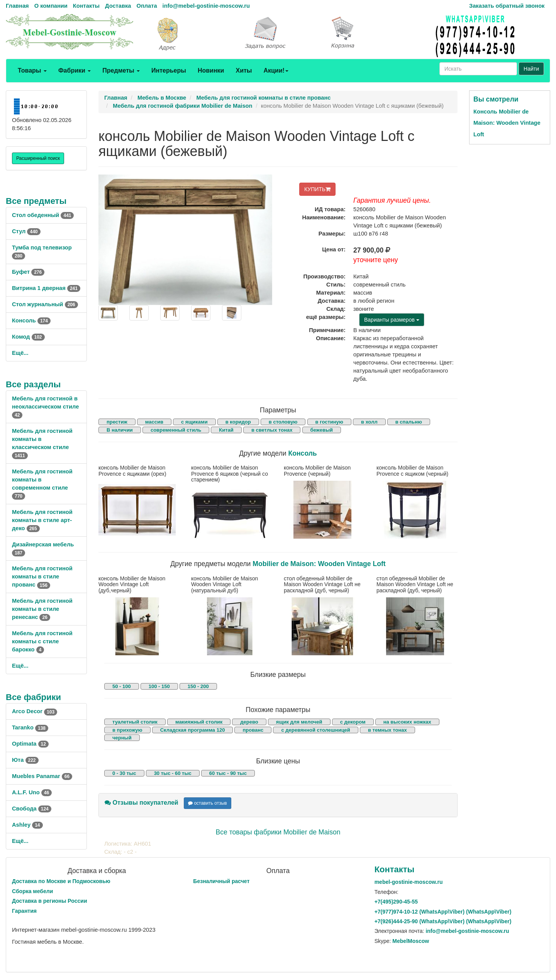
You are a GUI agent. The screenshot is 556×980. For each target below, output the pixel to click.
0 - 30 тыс (124, 773)
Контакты (86, 6)
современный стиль (176, 430)
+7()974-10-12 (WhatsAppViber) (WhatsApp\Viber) (443, 912)
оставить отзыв (208, 803)
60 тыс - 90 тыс (228, 773)
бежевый (322, 430)
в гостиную (329, 422)
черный (122, 738)
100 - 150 (159, 686)
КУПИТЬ (317, 189)
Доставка (118, 6)
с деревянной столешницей (315, 730)
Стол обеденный (43, 215)
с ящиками (194, 422)
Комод (28, 337)
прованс (253, 730)
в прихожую (127, 730)
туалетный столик (135, 722)
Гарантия (24, 911)
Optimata (30, 744)
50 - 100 (122, 686)
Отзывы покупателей (142, 803)
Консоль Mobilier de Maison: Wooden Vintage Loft (507, 123)
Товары (32, 70)
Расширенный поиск (38, 158)
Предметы (121, 70)
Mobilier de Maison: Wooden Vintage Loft (319, 564)
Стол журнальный (45, 304)
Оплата (147, 6)
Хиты (244, 70)
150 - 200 (198, 686)
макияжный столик (199, 722)
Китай (226, 430)
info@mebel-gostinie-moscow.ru (206, 6)
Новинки (211, 70)
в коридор (238, 422)
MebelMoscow (411, 941)
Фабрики (75, 70)
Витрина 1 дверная (46, 288)
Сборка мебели (32, 891)
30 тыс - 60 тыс (173, 773)
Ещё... (20, 353)
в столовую (283, 422)
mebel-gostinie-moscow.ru (409, 882)
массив (154, 422)
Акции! (276, 70)
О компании (51, 6)
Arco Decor (35, 711)
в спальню (409, 422)
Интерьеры (169, 70)
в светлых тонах (272, 430)
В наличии (120, 430)
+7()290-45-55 (396, 902)
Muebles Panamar (42, 776)
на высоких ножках (407, 722)
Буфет (28, 272)
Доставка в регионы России (50, 901)
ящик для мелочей (299, 722)
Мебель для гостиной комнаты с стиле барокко (42, 641)
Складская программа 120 (193, 730)
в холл (369, 422)
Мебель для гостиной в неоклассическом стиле (45, 407)
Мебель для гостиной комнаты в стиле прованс (42, 576)
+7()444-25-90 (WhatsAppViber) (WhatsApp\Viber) (443, 921)
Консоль (31, 320)
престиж (117, 422)
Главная (17, 6)
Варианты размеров (392, 320)
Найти (531, 69)
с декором (353, 722)
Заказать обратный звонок (507, 6)
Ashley (27, 825)
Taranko (30, 727)
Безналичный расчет (221, 881)
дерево (249, 722)
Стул (26, 231)
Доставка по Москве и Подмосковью (61, 881)
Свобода (32, 809)
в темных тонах (387, 730)
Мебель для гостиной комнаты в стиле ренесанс (42, 609)
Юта (25, 760)
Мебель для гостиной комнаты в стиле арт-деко (42, 520)
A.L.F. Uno (32, 792)
